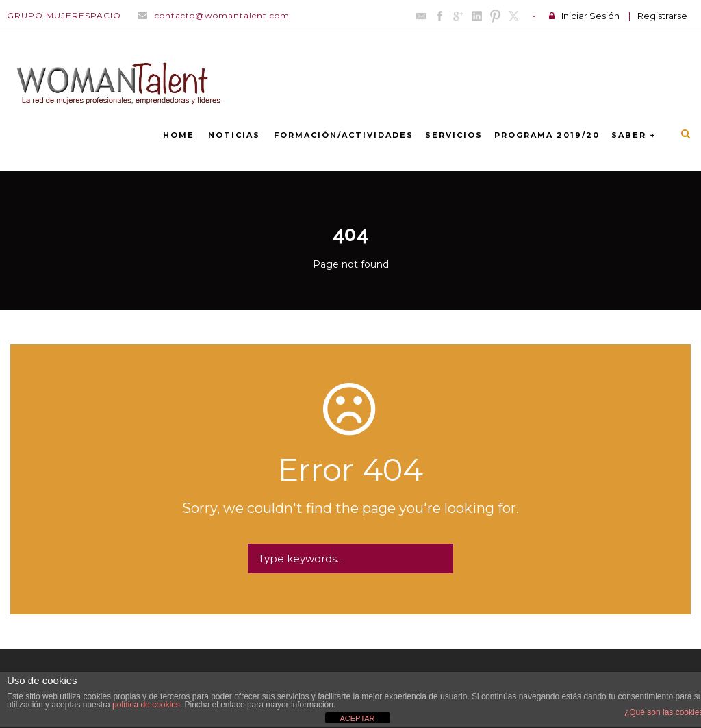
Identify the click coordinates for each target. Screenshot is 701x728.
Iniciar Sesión (590, 16)
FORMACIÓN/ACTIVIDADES (344, 135)
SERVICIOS (454, 135)
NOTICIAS (234, 135)
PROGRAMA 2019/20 (547, 135)
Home (179, 135)
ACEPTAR (357, 718)
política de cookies (146, 705)
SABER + (634, 135)
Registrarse (662, 16)
